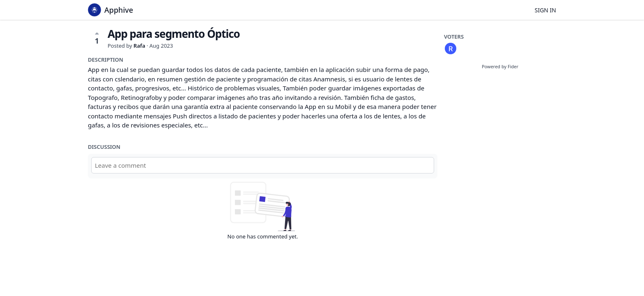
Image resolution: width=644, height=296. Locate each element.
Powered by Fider (500, 66)
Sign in (545, 10)
